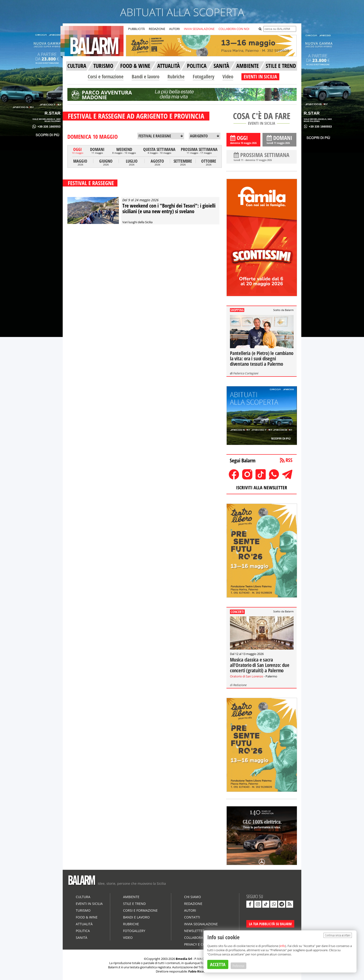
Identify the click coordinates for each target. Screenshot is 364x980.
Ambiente (131, 897)
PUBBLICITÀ (136, 29)
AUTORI (175, 29)
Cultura (83, 897)
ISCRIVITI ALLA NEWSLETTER (262, 488)
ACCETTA (218, 964)
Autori (190, 910)
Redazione (240, 685)
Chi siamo (193, 897)
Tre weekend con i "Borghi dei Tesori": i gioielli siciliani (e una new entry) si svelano (169, 208)
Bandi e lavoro (146, 77)
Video (228, 77)
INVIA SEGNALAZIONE (199, 29)
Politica (83, 931)
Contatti (192, 917)
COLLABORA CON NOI (234, 29)
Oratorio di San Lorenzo (247, 676)
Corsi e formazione (106, 77)
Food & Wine (87, 917)
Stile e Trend (134, 904)
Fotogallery (204, 77)
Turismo (83, 910)
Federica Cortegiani (246, 373)
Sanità (82, 938)
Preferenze (238, 966)
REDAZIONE (157, 29)
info (282, 946)
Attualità (84, 924)
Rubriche (176, 77)
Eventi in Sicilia (89, 904)
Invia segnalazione (201, 924)
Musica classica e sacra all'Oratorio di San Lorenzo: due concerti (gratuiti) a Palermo (260, 665)
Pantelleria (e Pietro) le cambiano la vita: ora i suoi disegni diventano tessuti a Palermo (262, 358)
